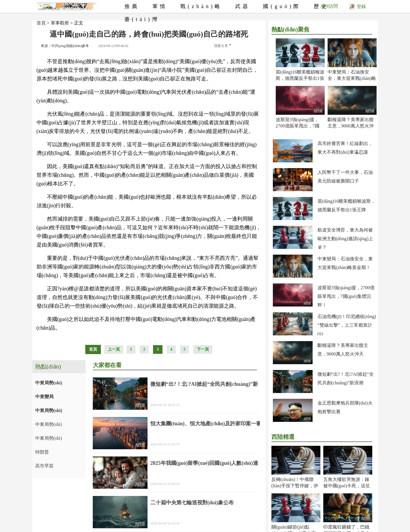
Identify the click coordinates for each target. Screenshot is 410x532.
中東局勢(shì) (49, 383)
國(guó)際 (282, 6)
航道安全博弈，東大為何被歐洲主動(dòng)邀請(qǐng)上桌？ (345, 239)
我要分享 (223, 46)
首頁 (41, 23)
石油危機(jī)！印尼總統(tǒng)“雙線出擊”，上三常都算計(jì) (347, 325)
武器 (243, 6)
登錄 (358, 6)
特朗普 (42, 452)
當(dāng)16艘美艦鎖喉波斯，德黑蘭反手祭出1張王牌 (300, 78)
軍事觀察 (60, 23)
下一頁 (203, 349)
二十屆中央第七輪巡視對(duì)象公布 (192, 503)
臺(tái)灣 (142, 19)
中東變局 (44, 397)
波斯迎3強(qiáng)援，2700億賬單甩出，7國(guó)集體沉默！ (298, 126)
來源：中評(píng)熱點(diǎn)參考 (65, 46)
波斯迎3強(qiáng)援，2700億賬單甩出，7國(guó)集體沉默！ (346, 296)
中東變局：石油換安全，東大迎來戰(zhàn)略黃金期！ (352, 78)
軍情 (160, 6)
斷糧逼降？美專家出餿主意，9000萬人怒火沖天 (351, 126)
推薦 (132, 6)
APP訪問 (329, 6)
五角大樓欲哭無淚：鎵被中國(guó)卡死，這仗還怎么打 (347, 486)
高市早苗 (44, 466)
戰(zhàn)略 (201, 6)
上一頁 (114, 349)
